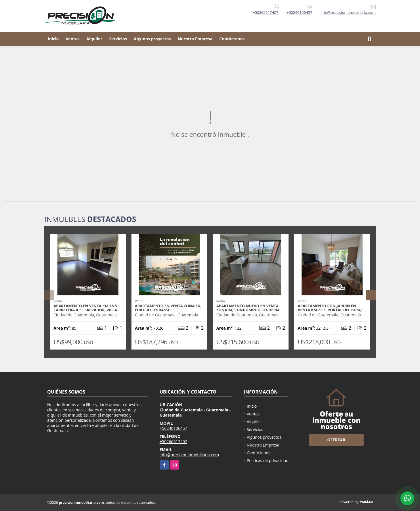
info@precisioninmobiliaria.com (189, 455)
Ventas (72, 39)
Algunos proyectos (152, 39)
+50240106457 (299, 12)
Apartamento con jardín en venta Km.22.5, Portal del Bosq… (331, 308)
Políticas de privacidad (268, 460)
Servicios (118, 39)
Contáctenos (232, 39)
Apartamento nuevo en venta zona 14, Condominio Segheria (248, 308)
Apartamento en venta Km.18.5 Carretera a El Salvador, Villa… (87, 308)
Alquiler (94, 39)
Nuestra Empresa (195, 39)
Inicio (53, 39)
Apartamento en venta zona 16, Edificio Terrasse (168, 308)
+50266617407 (265, 12)
